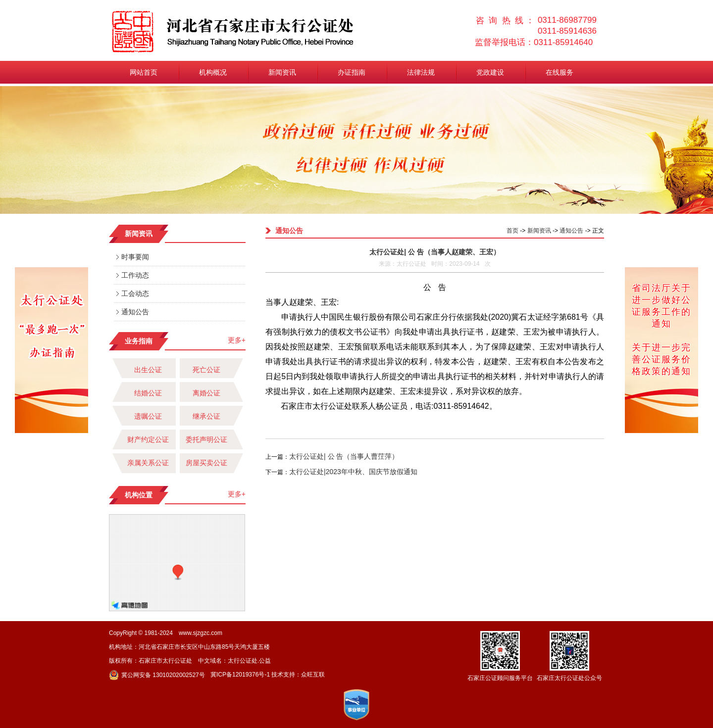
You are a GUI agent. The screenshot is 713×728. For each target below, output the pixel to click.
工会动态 (135, 293)
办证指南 (352, 72)
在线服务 (560, 72)
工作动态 (135, 275)
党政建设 (490, 72)
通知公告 (135, 312)
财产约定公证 (148, 439)
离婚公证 (206, 393)
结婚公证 (148, 393)
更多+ (237, 340)
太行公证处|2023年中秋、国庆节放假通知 (353, 472)
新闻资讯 (282, 72)
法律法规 (421, 72)
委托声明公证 (206, 439)
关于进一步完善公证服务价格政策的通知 (662, 359)
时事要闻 (135, 257)
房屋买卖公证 (206, 463)
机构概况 (213, 72)
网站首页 (144, 72)
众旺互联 (313, 675)
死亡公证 (206, 370)
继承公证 (206, 416)
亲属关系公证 (148, 463)
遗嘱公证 (148, 416)
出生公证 (148, 370)
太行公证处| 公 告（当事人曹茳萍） (344, 456)
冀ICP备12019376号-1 (240, 675)
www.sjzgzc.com (201, 633)
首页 (512, 231)
